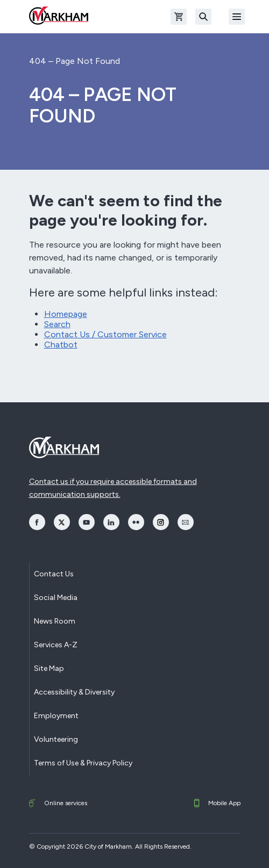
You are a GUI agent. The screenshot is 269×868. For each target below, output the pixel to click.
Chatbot (61, 345)
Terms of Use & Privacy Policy (83, 763)
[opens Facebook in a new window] (37, 522)
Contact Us (54, 574)
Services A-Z (56, 645)
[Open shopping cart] (179, 17)
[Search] (203, 17)
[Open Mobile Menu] (237, 17)
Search (57, 324)
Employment (56, 716)
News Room (55, 621)
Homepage (66, 314)
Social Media (56, 598)
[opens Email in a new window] (186, 522)
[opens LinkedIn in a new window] (111, 522)
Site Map (49, 668)
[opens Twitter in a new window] (62, 522)
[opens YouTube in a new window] (87, 522)
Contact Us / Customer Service (105, 334)
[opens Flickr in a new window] (136, 522)
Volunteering (56, 739)
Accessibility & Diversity (74, 692)
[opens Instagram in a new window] (161, 522)
